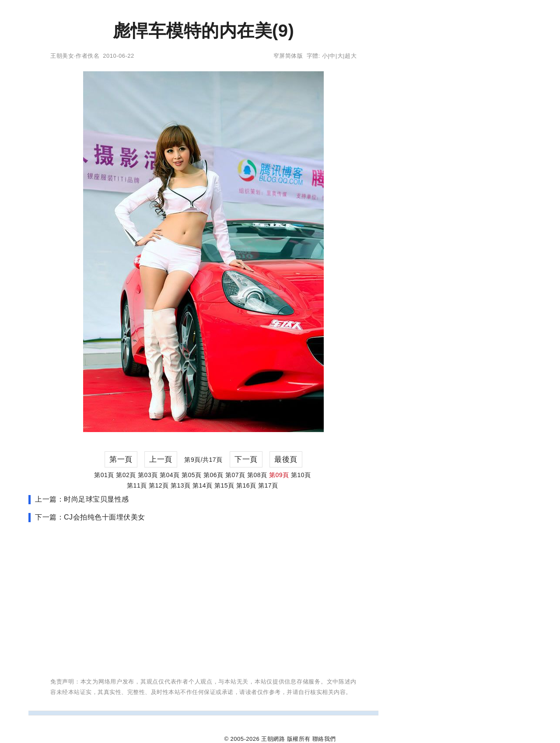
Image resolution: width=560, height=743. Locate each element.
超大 (351, 56)
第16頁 (246, 485)
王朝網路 (273, 739)
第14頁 (203, 485)
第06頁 (213, 475)
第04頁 (170, 475)
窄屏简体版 (288, 56)
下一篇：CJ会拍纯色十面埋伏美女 (90, 517)
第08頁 (257, 475)
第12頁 (159, 485)
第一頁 (121, 459)
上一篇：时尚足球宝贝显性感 (82, 499)
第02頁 (126, 475)
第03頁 (148, 475)
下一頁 (246, 459)
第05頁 (192, 475)
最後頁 (286, 459)
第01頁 (104, 475)
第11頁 (137, 485)
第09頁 (279, 475)
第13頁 (181, 485)
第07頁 (235, 475)
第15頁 (224, 485)
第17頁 (268, 485)
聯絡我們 (324, 739)
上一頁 (161, 459)
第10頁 (301, 475)
